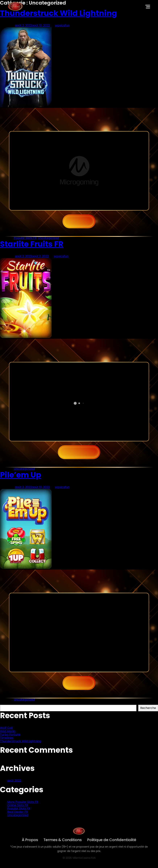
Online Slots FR (18, 805)
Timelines (7, 738)
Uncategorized (48, 238)
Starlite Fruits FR (32, 244)
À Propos (30, 840)
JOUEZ (79, 221)
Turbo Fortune (10, 735)
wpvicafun (62, 25)
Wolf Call (6, 728)
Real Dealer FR (18, 812)
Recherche (8, 703)
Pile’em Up (21, 475)
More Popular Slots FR (23, 802)
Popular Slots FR (25, 238)
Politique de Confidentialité (112, 840)
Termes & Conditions (63, 840)
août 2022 (14, 781)
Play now (79, 452)
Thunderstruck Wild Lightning (59, 13)
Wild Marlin (8, 731)
